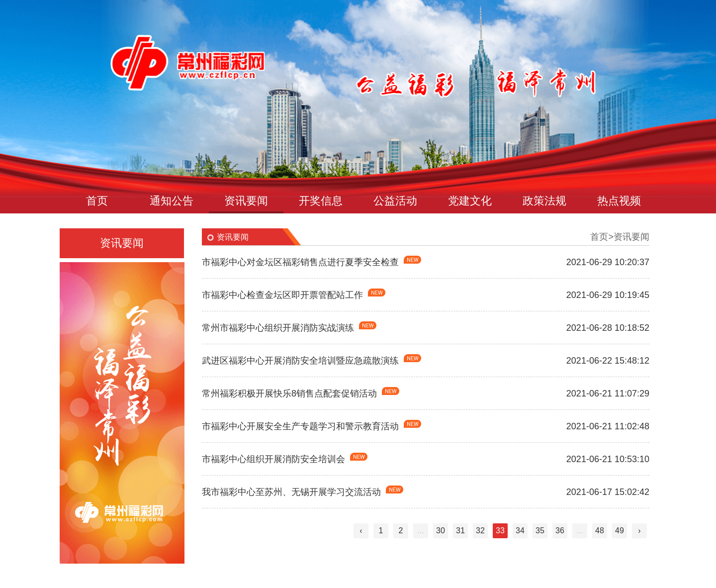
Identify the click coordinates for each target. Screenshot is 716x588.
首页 (97, 201)
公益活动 (395, 201)
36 (560, 531)
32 (480, 531)
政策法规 (544, 201)
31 (460, 531)
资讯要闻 (246, 201)
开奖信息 (321, 201)
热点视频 (619, 201)
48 (600, 531)
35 (540, 531)
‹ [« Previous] (361, 531)
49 (620, 531)
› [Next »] (639, 531)
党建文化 (470, 201)
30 (441, 531)
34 (520, 531)
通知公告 (172, 201)
